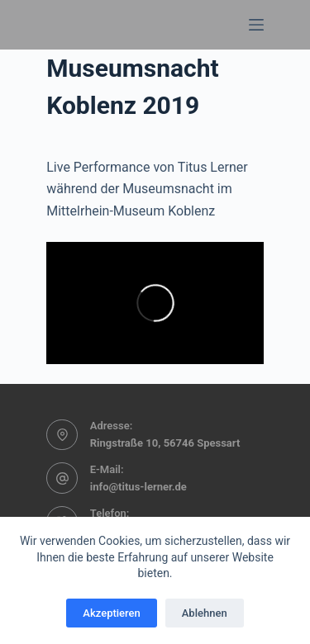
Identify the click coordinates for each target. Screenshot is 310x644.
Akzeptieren (111, 613)
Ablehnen (205, 613)
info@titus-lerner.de (138, 487)
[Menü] (256, 25)
